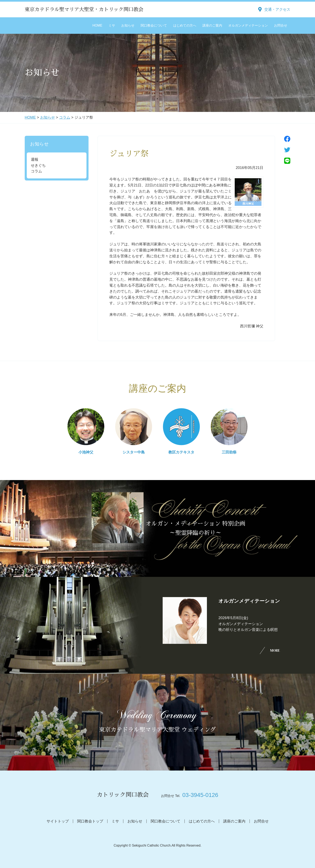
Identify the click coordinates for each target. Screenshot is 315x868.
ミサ (112, 25)
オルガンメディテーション (248, 25)
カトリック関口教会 (123, 795)
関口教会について (154, 25)
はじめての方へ (185, 25)
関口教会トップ (90, 821)
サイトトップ (58, 821)
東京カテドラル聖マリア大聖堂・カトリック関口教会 (84, 9)
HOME (97, 25)
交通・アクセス (277, 9)
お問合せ (281, 25)
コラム (65, 117)
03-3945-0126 (200, 795)
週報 (35, 159)
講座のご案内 (212, 25)
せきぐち (38, 165)
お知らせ (128, 25)
